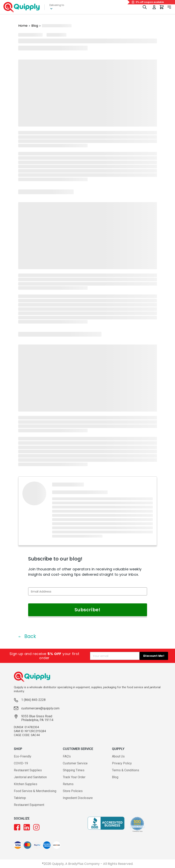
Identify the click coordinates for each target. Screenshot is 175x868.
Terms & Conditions (126, 770)
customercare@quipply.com (40, 708)
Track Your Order (74, 777)
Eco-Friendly (23, 756)
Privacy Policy (122, 763)
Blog (35, 26)
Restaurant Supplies (28, 770)
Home (23, 26)
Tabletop (20, 798)
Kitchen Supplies (26, 784)
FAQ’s (67, 756)
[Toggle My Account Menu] (154, 7)
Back (27, 636)
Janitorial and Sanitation (30, 777)
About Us (118, 756)
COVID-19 (21, 763)
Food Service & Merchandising (35, 791)
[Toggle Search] (145, 7)
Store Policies (73, 791)
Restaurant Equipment (29, 805)
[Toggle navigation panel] (169, 7)
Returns (68, 784)
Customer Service (75, 763)
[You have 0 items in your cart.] (162, 7)
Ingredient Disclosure (78, 798)
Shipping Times (74, 770)
